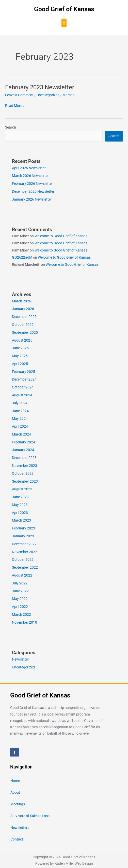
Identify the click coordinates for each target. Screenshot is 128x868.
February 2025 (23, 372)
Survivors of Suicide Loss (30, 816)
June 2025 (20, 348)
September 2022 (25, 567)
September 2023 (25, 481)
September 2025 (25, 332)
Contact (17, 839)
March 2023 (21, 520)
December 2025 (24, 317)
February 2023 (23, 528)
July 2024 (20, 403)
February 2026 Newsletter (32, 184)
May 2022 (20, 599)
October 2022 (23, 559)
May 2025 (20, 356)
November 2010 (25, 622)
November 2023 (25, 466)
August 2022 (22, 575)
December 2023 (24, 458)
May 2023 (20, 505)
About (15, 792)
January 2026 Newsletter (32, 199)
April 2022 (20, 607)
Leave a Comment (19, 95)
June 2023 (20, 497)
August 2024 (22, 395)
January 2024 (23, 450)
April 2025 (20, 364)
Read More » (15, 105)
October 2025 (23, 325)
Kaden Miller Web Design (74, 863)
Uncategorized (48, 95)
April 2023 (20, 513)
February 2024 (23, 442)
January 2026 (23, 309)
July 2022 (20, 583)
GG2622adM (22, 257)
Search (11, 127)
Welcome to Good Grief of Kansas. (61, 236)
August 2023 (22, 489)
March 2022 (21, 614)
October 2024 (23, 387)
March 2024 (21, 434)
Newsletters (20, 828)
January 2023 (23, 536)
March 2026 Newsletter (30, 176)
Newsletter (20, 659)
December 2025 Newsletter (33, 191)
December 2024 (24, 379)
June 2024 (20, 411)
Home (15, 781)
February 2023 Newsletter (40, 87)
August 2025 (22, 340)
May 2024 (20, 418)
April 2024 (20, 426)
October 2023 (23, 473)
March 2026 (21, 301)
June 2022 (20, 591)
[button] (64, 23)
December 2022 (24, 544)
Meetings (18, 804)
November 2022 (25, 552)
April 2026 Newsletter (29, 168)
